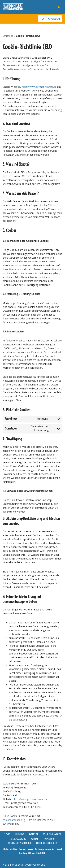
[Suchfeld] (59, 7)
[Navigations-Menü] (52, 7)
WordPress (38, 865)
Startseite (8, 36)
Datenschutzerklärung (20, 843)
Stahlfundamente (52, 834)
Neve (6, 865)
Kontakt (35, 839)
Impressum (50, 839)
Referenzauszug (18, 839)
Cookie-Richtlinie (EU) (47, 843)
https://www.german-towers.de (39, 87)
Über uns (20, 834)
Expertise (34, 834)
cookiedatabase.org (14, 820)
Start (7, 834)
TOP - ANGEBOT (50, 19)
